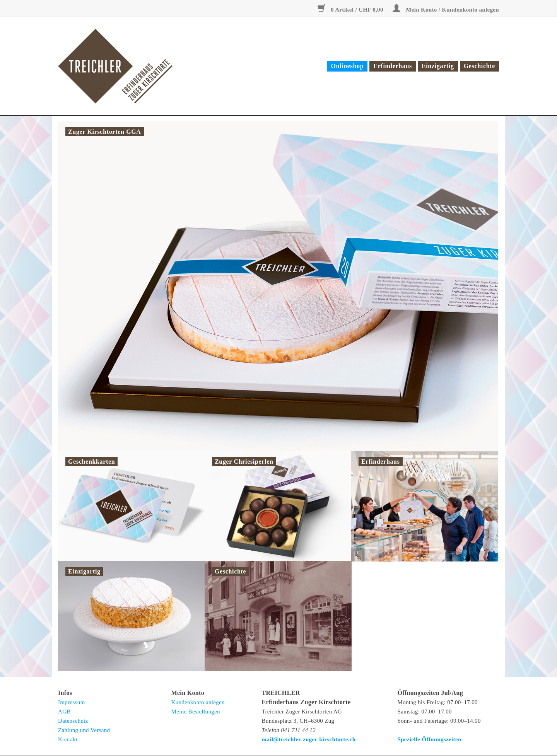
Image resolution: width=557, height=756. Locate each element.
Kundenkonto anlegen (198, 702)
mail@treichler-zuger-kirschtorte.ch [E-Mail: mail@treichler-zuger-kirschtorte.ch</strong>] (309, 739)
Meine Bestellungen (196, 712)
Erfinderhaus (393, 66)
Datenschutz (73, 721)
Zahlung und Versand (84, 730)
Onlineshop (347, 66)
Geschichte (479, 66)
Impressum (72, 702)
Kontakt (68, 739)
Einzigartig (438, 66)
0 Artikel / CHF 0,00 (351, 10)
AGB (64, 712)
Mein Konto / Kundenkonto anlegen (446, 10)
